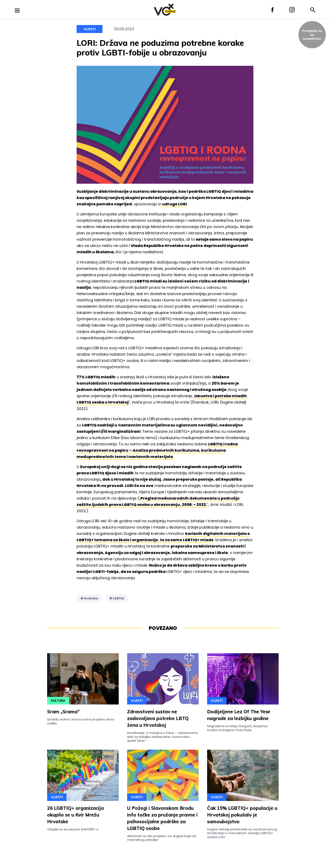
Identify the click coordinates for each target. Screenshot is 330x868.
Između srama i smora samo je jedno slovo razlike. (81, 721)
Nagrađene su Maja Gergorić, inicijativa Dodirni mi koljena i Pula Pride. (237, 728)
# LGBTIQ (117, 598)
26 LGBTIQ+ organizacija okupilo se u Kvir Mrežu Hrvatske (75, 815)
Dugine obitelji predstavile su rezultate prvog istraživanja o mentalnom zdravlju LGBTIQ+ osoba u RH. (242, 833)
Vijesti (90, 29)
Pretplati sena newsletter (312, 35)
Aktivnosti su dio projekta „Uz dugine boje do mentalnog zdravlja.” (162, 838)
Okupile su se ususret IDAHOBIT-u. (73, 829)
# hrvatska (89, 598)
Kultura (58, 701)
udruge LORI (174, 204)
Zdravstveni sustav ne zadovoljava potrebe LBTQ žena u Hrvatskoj (158, 718)
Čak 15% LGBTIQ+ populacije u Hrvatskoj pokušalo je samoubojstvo (242, 815)
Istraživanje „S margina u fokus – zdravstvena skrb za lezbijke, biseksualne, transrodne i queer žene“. (162, 737)
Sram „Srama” (63, 712)
